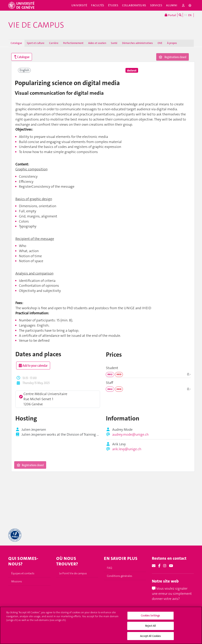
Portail (170, 15)
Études (113, 5)
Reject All (150, 630)
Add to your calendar (33, 365)
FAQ (109, 568)
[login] (183, 5)
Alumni (172, 5)
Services (156, 5)
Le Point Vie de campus (73, 573)
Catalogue (16, 43)
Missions (17, 581)
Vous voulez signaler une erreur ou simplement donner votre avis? (172, 593)
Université (79, 5)
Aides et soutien (97, 43)
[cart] (190, 5)
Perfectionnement (73, 43)
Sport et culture (36, 43)
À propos (172, 43)
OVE (160, 43)
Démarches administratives (137, 43)
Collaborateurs (134, 5)
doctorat (132, 70)
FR (186, 15)
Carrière (54, 43)
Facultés (98, 5)
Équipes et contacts (23, 573)
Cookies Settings (150, 620)
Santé (114, 43)
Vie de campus (36, 25)
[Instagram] (165, 566)
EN (190, 15)
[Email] (154, 566)
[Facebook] (159, 566)
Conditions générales (120, 576)
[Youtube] (171, 566)
